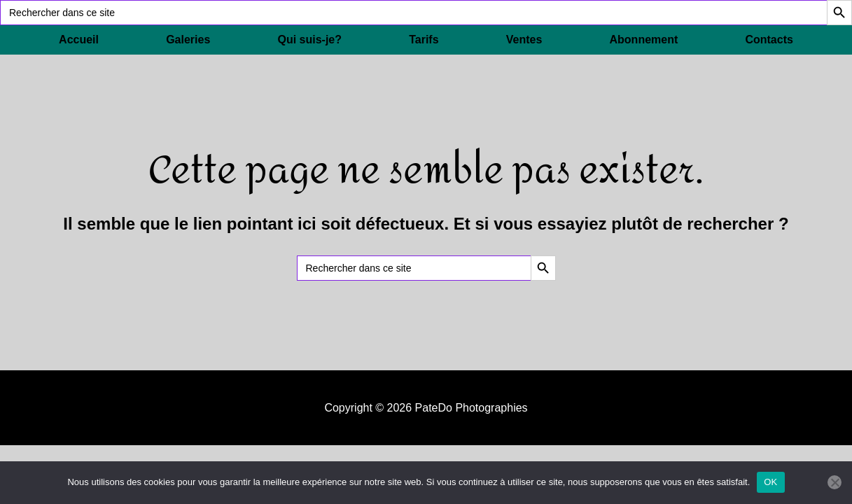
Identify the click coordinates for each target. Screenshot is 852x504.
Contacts (769, 40)
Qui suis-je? (309, 40)
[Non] (834, 482)
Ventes (524, 40)
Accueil (79, 40)
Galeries (188, 40)
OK (770, 482)
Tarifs (424, 40)
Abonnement (644, 40)
